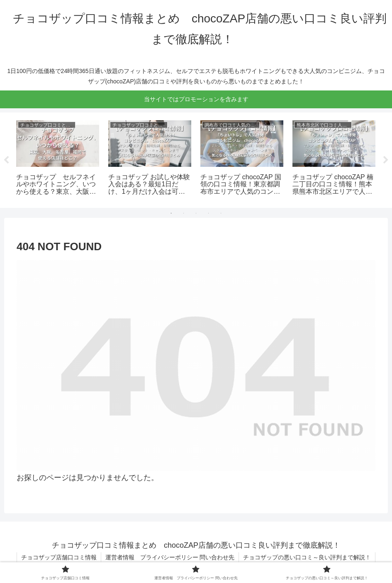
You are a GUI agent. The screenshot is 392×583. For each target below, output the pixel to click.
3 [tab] (196, 213)
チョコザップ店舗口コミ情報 (59, 557)
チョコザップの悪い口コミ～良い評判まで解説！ (307, 557)
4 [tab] (209, 213)
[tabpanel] (58, 159)
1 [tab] (171, 213)
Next (386, 160)
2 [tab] (184, 213)
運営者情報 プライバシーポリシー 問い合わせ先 (170, 557)
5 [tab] (221, 213)
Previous (6, 160)
